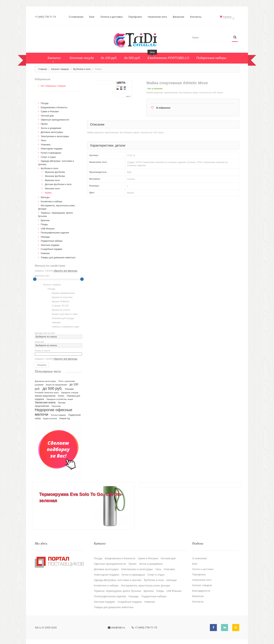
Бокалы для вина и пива (62, 313)
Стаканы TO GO (58, 304)
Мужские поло (52, 179)
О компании (77, 17)
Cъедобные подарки (51, 248)
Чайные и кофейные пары (63, 325)
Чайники (54, 321)
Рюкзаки (69, 387)
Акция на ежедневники (57, 383)
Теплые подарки (58, 413)
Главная (43, 67)
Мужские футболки (55, 170)
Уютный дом (47, 114)
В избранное (163, 106)
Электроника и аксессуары (55, 135)
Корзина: (229, 17)
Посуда (45, 102)
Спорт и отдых (48, 155)
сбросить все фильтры (65, 269)
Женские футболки (55, 175)
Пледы (44, 223)
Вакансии (179, 17)
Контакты (197, 17)
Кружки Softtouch (59, 300)
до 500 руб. (53, 387)
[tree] (58, 305)
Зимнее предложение (45, 394)
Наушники (56, 404)
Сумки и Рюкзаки (50, 110)
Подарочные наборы (52, 239)
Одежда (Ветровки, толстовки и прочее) (118, 577)
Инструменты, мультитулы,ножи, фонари (145, 582)
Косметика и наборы (52, 200)
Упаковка (46, 143)
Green (61, 394)
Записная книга (45, 401)
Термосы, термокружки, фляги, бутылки (118, 587)
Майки (48, 191)
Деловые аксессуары (52, 131)
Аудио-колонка (50, 417)
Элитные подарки (50, 243)
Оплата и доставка (112, 17)
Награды (45, 235)
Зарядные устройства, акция (60, 398)
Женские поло (52, 187)
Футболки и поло (82, 67)
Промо (44, 122)
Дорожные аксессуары (45, 380)
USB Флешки (48, 227)
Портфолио (136, 17)
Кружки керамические (61, 292)
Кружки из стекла (59, 309)
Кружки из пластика (60, 296)
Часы (44, 139)
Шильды (45, 196)
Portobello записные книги (47, 391)
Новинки (45, 252)
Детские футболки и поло (58, 183)
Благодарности (201, 587)
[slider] (35, 278)
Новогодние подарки (52, 147)
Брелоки (45, 219)
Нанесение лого (158, 17)
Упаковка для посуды (61, 317)
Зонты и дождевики (51, 127)
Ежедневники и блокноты (54, 106)
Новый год (64, 417)
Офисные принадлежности (55, 118)
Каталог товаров (60, 67)
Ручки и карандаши (51, 151)
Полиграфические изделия (55, 231)
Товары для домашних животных (58, 256)
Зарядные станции (70, 391)
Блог (93, 17)
